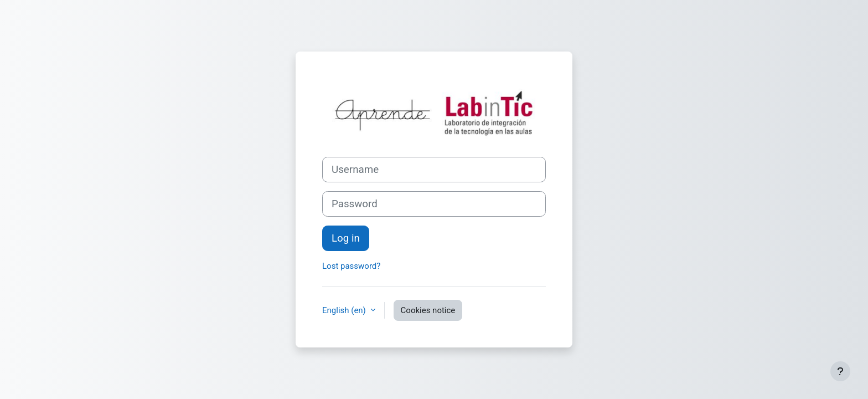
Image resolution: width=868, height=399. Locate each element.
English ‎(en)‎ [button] (345, 310)
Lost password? (351, 266)
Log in (346, 238)
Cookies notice (428, 310)
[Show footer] (840, 371)
